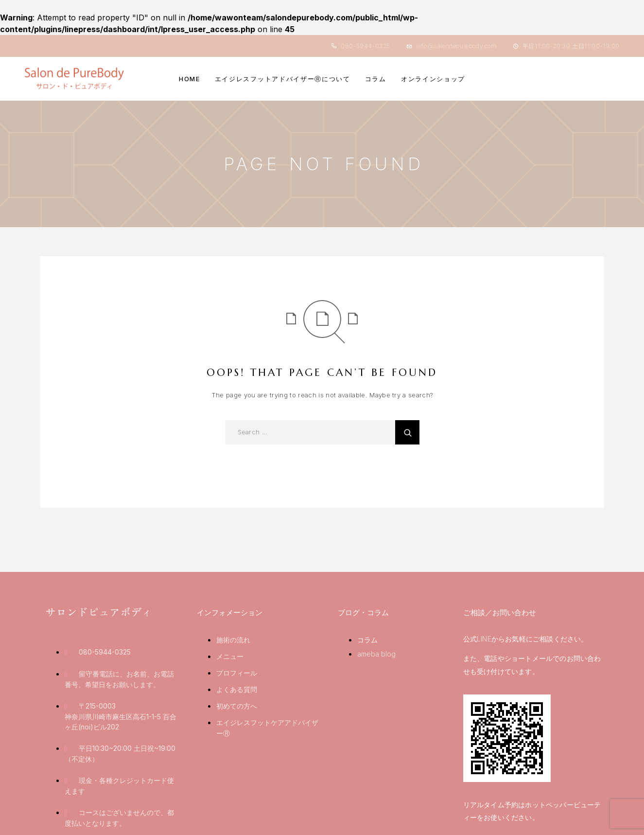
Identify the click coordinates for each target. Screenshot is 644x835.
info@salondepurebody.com (456, 46)
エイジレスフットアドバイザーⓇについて (283, 79)
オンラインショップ (433, 79)
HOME (190, 79)
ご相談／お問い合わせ (500, 613)
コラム (376, 79)
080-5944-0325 (366, 46)
